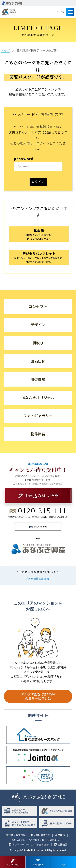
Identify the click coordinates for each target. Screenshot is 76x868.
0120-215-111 (42, 511)
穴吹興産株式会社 (36, 579)
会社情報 (62, 844)
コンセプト (38, 306)
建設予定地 (59, 12)
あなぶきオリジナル (38, 398)
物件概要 (38, 434)
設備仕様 (38, 361)
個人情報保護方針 (40, 835)
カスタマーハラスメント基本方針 (31, 844)
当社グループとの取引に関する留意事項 (37, 840)
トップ (5, 50)
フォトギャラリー (38, 416)
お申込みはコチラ (42, 496)
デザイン (38, 325)
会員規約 (60, 835)
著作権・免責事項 (16, 835)
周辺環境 (38, 379)
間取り (38, 343)
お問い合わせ (40, 527)
